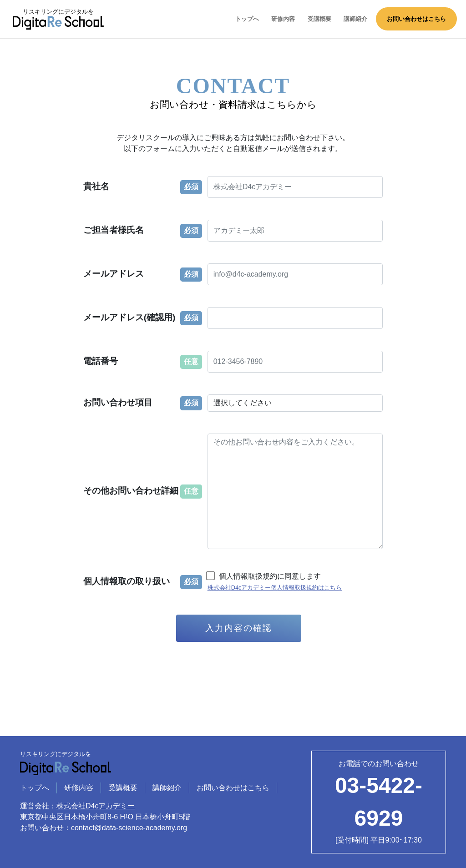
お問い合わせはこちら (416, 19)
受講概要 (319, 19)
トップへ (247, 19)
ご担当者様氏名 (114, 230)
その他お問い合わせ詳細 (131, 491)
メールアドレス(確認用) (129, 317)
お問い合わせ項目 (118, 402)
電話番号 (101, 361)
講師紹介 (355, 19)
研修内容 (283, 19)
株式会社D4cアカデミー (96, 806)
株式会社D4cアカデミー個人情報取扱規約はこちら (275, 588)
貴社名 (96, 186)
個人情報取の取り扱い (127, 581)
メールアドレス (114, 274)
